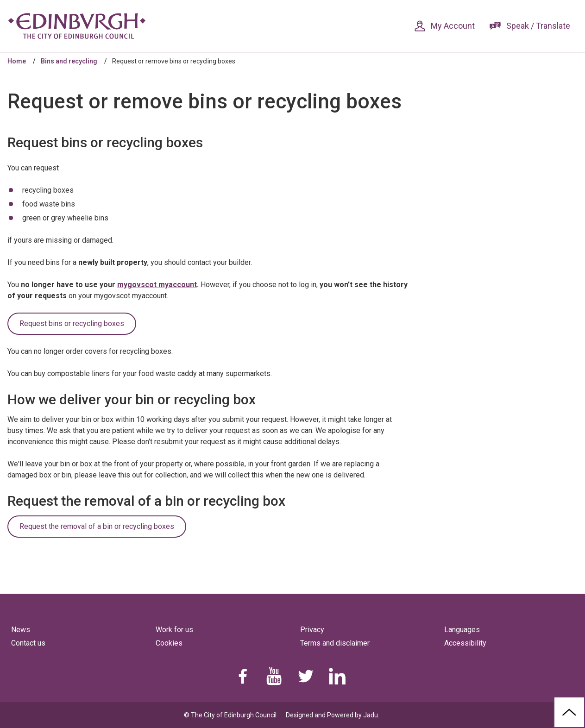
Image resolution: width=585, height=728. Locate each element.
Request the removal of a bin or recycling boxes (97, 526)
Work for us (174, 630)
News (21, 630)
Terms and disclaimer (335, 643)
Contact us (28, 643)
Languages (462, 630)
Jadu (371, 715)
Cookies (169, 643)
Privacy (312, 630)
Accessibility (465, 643)
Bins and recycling (69, 61)
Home (17, 61)
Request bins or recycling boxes (72, 323)
